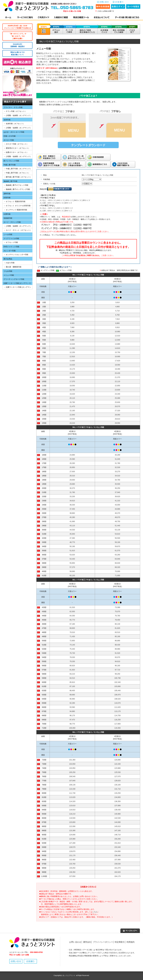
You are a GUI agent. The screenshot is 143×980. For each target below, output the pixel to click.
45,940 (72, 534)
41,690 (72, 521)
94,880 (72, 711)
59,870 (117, 546)
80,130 (117, 624)
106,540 (72, 776)
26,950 (72, 467)
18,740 (72, 390)
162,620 (117, 872)
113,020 (72, 797)
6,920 (72, 323)
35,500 (117, 484)
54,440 (72, 559)
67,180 (72, 624)
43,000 (117, 505)
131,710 (117, 789)
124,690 (72, 835)
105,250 (72, 772)
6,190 (72, 319)
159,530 (117, 864)
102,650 (72, 764)
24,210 (72, 423)
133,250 (117, 793)
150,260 (117, 839)
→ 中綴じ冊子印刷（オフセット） (17, 173)
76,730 (72, 653)
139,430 (117, 810)
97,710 (117, 670)
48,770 (72, 542)
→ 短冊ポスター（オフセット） (16, 152)
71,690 (117, 576)
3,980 (72, 307)
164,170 (117, 876)
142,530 (117, 818)
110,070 (117, 703)
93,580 (72, 707)
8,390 (72, 332)
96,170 (72, 716)
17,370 (72, 382)
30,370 (72, 488)
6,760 (117, 315)
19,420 (72, 394)
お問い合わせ (75, 942)
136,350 (117, 801)
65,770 (72, 620)
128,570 (72, 847)
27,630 (72, 472)
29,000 (72, 480)
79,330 (72, 661)
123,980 (117, 768)
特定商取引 (120, 942)
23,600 (117, 390)
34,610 (72, 501)
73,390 (117, 607)
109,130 (72, 785)
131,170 (72, 856)
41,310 (117, 501)
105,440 (117, 691)
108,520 (117, 699)
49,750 (117, 521)
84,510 (72, 678)
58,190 (117, 542)
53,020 (72, 555)
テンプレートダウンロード (88, 145)
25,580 (72, 459)
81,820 (117, 628)
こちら (95, 912)
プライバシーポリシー (103, 942)
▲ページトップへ (130, 930)
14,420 (72, 365)
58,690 (72, 571)
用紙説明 (43, 189)
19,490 (117, 369)
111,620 (117, 707)
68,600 (72, 628)
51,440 (117, 526)
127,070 (117, 776)
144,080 (117, 822)
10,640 (72, 344)
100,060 (72, 728)
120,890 (117, 760)
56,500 (117, 538)
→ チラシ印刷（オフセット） (15, 111)
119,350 (117, 728)
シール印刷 (8, 234)
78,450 (117, 620)
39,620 (117, 497)
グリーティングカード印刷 (14, 279)
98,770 (72, 724)
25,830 (117, 402)
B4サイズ (78, 200)
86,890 (117, 641)
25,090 (117, 398)
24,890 (72, 455)
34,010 (117, 476)
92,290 (72, 703)
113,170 (117, 711)
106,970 (117, 695)
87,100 (72, 686)
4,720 (72, 311)
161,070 (117, 868)
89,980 (117, 649)
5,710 (117, 311)
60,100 (72, 576)
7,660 (72, 327)
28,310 (72, 476)
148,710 (117, 835)
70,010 (72, 632)
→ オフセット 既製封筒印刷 (15, 202)
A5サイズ (69, 200)
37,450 (72, 509)
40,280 (72, 517)
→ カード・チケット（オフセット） (18, 230)
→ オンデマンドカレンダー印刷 (16, 255)
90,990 (72, 699)
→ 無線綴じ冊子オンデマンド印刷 (17, 189)
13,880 (117, 344)
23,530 (72, 419)
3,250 (72, 302)
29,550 (117, 423)
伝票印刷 (7, 214)
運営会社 (87, 942)
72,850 (72, 641)
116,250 (117, 720)
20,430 (117, 373)
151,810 (117, 843)
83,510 (117, 632)
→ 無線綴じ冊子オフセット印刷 (16, 185)
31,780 (117, 463)
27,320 (117, 411)
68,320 (117, 567)
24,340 (117, 394)
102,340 (117, 682)
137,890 (117, 806)
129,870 (72, 851)
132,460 (72, 860)
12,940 (117, 340)
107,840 (72, 781)
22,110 (117, 382)
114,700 (117, 716)
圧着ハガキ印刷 (10, 136)
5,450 (72, 315)
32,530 (117, 467)
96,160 (117, 666)
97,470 (72, 720)
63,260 (117, 555)
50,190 (72, 546)
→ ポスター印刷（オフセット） (16, 144)
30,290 (117, 455)
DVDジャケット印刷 (11, 247)
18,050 (72, 386)
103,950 (72, 768)
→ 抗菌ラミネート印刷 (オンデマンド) (17, 288)
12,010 (117, 336)
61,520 (72, 607)
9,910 (117, 327)
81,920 (72, 670)
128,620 (117, 781)
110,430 (72, 789)
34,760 (117, 480)
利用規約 (131, 942)
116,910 (72, 810)
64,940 (117, 559)
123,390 (72, 831)
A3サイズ (52, 200)
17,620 (117, 361)
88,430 (117, 645)
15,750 (117, 352)
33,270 (117, 472)
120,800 (72, 822)
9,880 (72, 340)
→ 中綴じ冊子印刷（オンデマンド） (18, 169)
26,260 (72, 463)
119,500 (72, 818)
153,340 (117, 847)
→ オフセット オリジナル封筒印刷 (17, 206)
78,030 (72, 657)
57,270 (72, 567)
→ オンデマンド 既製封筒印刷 (15, 210)
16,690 (117, 357)
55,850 (72, 563)
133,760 (72, 864)
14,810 (117, 348)
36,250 (117, 488)
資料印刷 (7, 194)
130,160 (117, 785)
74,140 (72, 645)
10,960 (117, 332)
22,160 (72, 411)
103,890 (117, 686)
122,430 (117, 764)
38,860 (72, 513)
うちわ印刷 (8, 271)
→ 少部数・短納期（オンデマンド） (18, 115)
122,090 (72, 826)
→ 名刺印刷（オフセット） (14, 124)
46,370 (117, 513)
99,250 (117, 674)
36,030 (72, 505)
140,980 (117, 814)
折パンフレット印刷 (11, 161)
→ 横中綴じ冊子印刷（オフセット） (18, 177)
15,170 (72, 369)
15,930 (72, 373)
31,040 (117, 459)
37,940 (117, 492)
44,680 (117, 509)
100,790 (117, 678)
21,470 (72, 406)
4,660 (117, 307)
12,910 (72, 357)
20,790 (72, 402)
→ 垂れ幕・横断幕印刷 (13, 267)
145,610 (117, 826)
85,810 (72, 682)
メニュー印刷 (9, 275)
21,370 (117, 377)
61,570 (117, 551)
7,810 (117, 319)
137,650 (72, 876)
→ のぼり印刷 (9, 263)
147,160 (117, 831)
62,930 (72, 612)
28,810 (117, 419)
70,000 (117, 571)
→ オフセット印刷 (11, 242)
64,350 (72, 616)
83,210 (72, 674)
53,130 (117, 530)
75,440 (72, 649)
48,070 (117, 517)
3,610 (117, 302)
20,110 (72, 398)
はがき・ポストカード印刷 (14, 132)
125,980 (72, 839)
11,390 (72, 348)
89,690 (72, 695)
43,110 (72, 526)
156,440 (117, 856)
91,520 (117, 653)
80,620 (72, 666)
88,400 (72, 691)
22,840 (72, 415)
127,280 (72, 843)
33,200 (72, 497)
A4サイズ (60, 200)
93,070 (117, 657)
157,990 (117, 860)
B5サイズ (86, 200)
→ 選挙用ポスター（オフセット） (17, 148)
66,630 (117, 563)
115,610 (72, 806)
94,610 (117, 661)
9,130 (72, 336)
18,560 (117, 365)
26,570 (117, 406)
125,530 (117, 772)
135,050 (72, 868)
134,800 (117, 797)
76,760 (117, 616)
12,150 (72, 352)
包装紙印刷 (8, 218)
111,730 (72, 793)
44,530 (72, 530)
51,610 (72, 551)
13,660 (72, 361)
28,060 (117, 415)
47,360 (72, 538)
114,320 (72, 801)
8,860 (117, 323)
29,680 (72, 484)
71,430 (72, 637)
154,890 (117, 851)
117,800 (117, 724)
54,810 (117, 534)
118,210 (72, 814)
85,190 (117, 637)
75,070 (117, 612)
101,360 (72, 760)
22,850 (117, 386)
